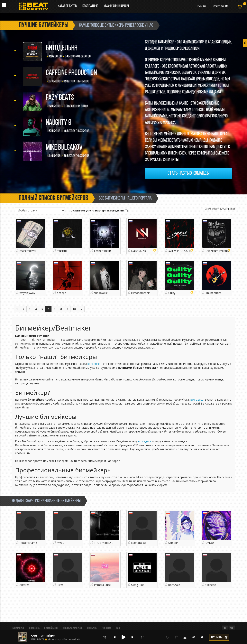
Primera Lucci (103, 585)
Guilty (172, 293)
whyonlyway (27, 293)
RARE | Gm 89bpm (43, 635)
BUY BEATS (34, 628)
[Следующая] (81, 309)
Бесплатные (91, 6)
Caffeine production (71, 73)
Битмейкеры (51, 628)
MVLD (61, 543)
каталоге (94, 364)
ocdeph (61, 293)
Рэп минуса (18, 628)
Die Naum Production (219, 251)
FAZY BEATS (60, 98)
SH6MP (173, 543)
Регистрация (220, 6)
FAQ (118, 628)
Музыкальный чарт (116, 6)
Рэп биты (92, 628)
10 (74, 309)
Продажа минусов (73, 628)
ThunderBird (213, 293)
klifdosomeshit (140, 293)
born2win (174, 585)
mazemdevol (28, 251)
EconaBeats (139, 543)
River (60, 585)
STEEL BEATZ (37, 639)
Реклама (107, 628)
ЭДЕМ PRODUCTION (182, 251)
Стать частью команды (189, 173)
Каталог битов (67, 6)
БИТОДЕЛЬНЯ (62, 48)
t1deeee (211, 585)
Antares (24, 585)
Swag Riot (137, 585)
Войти (201, 6)
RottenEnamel (29, 543)
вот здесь (197, 400)
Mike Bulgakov (64, 148)
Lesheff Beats (103, 251)
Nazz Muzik (138, 251)
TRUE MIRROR (103, 543)
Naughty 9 (59, 123)
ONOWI (210, 543)
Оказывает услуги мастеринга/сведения (99, 211)
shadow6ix (101, 293)
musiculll (62, 251)
